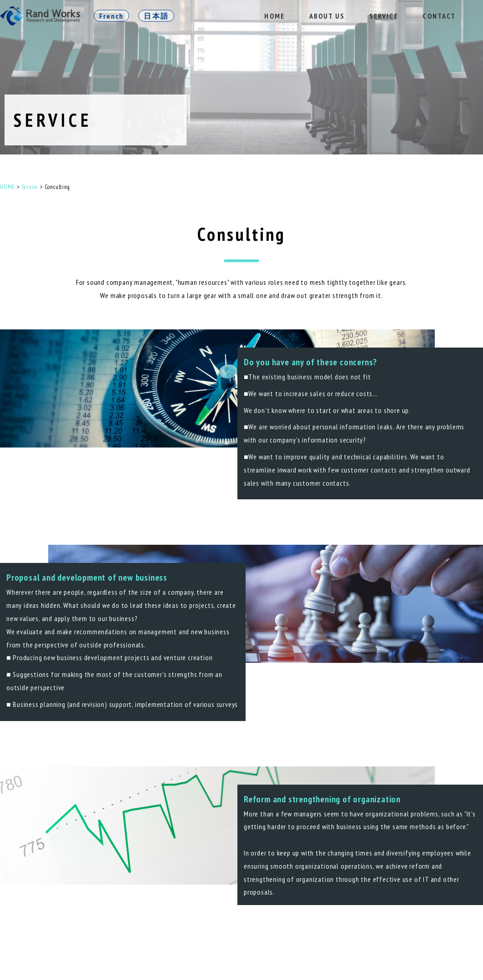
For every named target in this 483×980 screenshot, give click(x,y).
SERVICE (384, 16)
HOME (274, 16)
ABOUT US (327, 16)
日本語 (156, 16)
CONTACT (439, 16)
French (111, 16)
